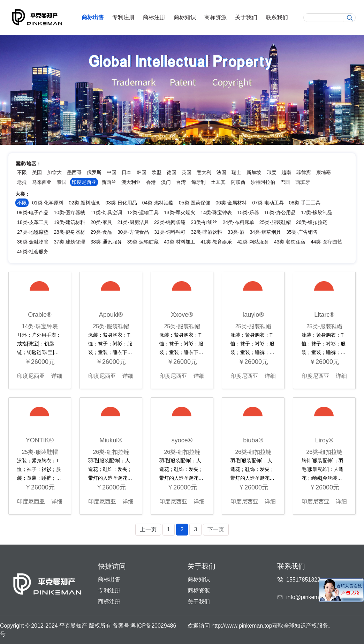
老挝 (22, 182)
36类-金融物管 (33, 242)
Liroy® (324, 440)
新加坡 (254, 172)
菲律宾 (304, 172)
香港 (151, 182)
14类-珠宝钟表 (216, 212)
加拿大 (54, 172)
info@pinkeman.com (312, 597)
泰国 (62, 182)
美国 (37, 172)
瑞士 (236, 172)
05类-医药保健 (195, 203)
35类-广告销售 (302, 232)
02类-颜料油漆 (84, 203)
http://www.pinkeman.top (242, 626)
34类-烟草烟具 (265, 232)
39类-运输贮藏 (143, 242)
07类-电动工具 (268, 203)
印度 (271, 172)
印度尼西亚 (31, 376)
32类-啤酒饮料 (206, 232)
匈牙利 (198, 182)
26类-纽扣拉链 (312, 222)
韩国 (142, 172)
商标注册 (154, 17)
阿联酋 (238, 182)
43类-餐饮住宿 (290, 242)
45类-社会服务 (33, 252)
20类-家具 (101, 222)
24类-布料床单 (238, 222)
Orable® (40, 315)
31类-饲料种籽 (170, 232)
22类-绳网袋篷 (170, 222)
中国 (112, 172)
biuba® (253, 440)
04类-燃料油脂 (158, 203)
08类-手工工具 (305, 203)
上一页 (148, 529)
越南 (286, 172)
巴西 (285, 182)
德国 (172, 172)
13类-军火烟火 (180, 212)
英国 (187, 172)
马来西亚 (42, 182)
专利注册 (123, 17)
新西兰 (109, 182)
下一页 (216, 529)
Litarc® (324, 315)
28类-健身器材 (69, 232)
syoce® (182, 440)
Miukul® (111, 440)
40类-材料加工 (180, 242)
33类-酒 (236, 232)
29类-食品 (101, 232)
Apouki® (111, 315)
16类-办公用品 (280, 212)
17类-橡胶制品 (317, 212)
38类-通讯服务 (106, 242)
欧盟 (157, 172)
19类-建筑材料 (69, 222)
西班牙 (303, 182)
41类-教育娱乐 (216, 242)
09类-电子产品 (33, 212)
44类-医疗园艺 (326, 242)
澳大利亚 (131, 182)
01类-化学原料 (48, 203)
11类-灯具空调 (106, 212)
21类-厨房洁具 (133, 222)
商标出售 (93, 17)
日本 (127, 172)
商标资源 (215, 17)
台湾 (181, 182)
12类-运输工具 (143, 212)
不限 (22, 172)
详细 (57, 376)
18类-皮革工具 (33, 222)
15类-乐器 (248, 212)
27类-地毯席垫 (33, 232)
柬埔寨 (324, 172)
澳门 (166, 182)
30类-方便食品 (133, 232)
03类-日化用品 (121, 203)
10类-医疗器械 (69, 212)
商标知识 (185, 17)
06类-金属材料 (231, 203)
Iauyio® (253, 315)
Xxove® (182, 315)
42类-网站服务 (253, 242)
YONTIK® (40, 440)
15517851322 (303, 580)
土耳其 (218, 182)
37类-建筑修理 (69, 242)
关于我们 (246, 17)
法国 (221, 172)
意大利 (204, 172)
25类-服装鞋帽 (275, 222)
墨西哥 (74, 172)
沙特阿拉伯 (263, 182)
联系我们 (277, 17)
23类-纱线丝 (204, 222)
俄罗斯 (94, 172)
